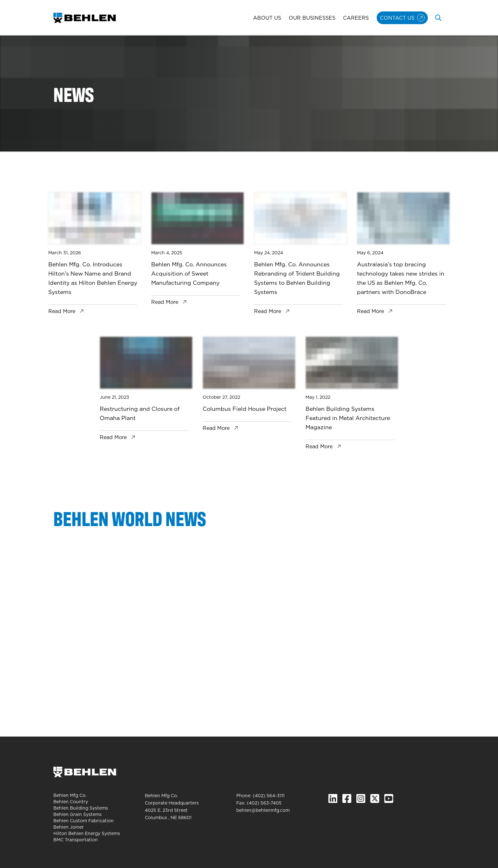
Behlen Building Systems (81, 808)
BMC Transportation (76, 840)
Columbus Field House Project (245, 409)
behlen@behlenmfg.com (263, 810)
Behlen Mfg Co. (70, 795)
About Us (267, 18)
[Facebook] (347, 798)
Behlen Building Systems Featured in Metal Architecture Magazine (348, 418)
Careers (356, 18)
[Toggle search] (438, 18)
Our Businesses (312, 18)
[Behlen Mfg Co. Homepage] (85, 18)
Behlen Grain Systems (77, 814)
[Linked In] (333, 798)
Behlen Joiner (69, 827)
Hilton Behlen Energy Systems (87, 833)
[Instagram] (361, 798)
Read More (62, 311)
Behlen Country (71, 802)
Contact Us (397, 18)
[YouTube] (389, 798)
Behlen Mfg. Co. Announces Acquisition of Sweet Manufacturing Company (189, 274)
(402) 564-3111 (269, 796)
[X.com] (375, 798)
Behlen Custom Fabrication (84, 821)
